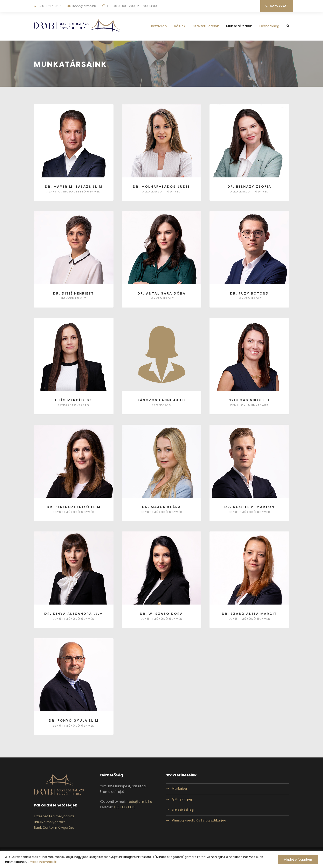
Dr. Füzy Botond (249, 293)
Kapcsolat (277, 6)
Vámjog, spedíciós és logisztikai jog (199, 820)
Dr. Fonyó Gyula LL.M (74, 721)
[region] (161, 859)
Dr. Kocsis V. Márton (249, 507)
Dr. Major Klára (161, 507)
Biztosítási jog (183, 810)
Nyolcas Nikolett (249, 400)
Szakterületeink (206, 26)
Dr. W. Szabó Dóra (161, 614)
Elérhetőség (269, 26)
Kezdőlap (159, 26)
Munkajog (179, 789)
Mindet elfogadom (298, 860)
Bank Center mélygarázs (54, 828)
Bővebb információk (42, 862)
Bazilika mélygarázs (50, 822)
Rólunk (180, 26)
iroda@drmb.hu (84, 6)
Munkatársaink (239, 26)
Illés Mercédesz (74, 400)
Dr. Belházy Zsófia (249, 187)
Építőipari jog (182, 799)
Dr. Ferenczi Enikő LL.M (74, 507)
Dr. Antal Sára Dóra (161, 293)
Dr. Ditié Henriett (74, 293)
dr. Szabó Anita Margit (249, 614)
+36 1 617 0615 (124, 807)
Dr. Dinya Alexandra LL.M (74, 614)
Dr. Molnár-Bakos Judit (161, 187)
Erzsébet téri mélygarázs (54, 816)
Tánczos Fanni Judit (161, 400)
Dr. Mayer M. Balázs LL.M (74, 187)
